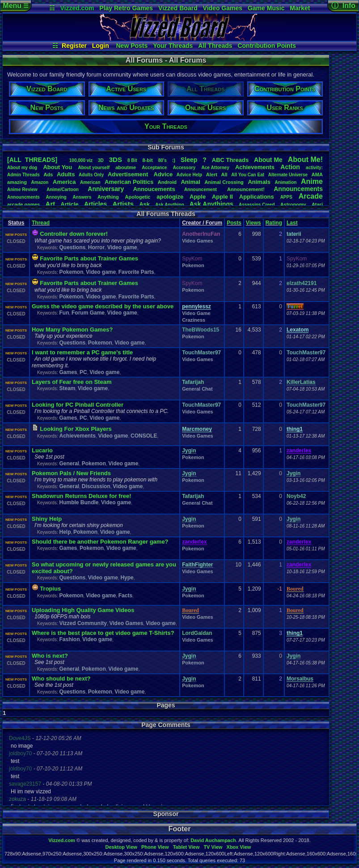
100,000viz (81, 160)
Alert (212, 174)
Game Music (266, 8)
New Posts (132, 46)
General (69, 464)
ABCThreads (230, 160)
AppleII (222, 197)
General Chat (197, 389)
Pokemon (71, 272)
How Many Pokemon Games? (72, 330)
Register (74, 46)
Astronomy (293, 204)
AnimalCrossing (224, 182)
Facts (125, 596)
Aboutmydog (22, 168)
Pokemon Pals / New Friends (71, 473)
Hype (127, 578)
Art (51, 204)
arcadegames (23, 204)
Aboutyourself (94, 168)
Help (65, 532)
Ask (144, 204)
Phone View (155, 847)
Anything (108, 197)
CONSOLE (144, 436)
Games (68, 372)
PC (83, 372)
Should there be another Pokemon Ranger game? (100, 542)
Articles (95, 204)
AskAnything (169, 205)
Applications (257, 197)
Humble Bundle (79, 502)
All (224, 174)
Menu (15, 6)
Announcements (298, 189)
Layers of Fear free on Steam (72, 382)
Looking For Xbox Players (76, 429)
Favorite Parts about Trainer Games (89, 258)
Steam (67, 388)
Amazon (40, 182)
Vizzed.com (77, 8)
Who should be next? (61, 679)
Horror (96, 247)
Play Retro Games (126, 8)
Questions (72, 247)
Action (290, 167)
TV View (213, 847)
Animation (286, 182)
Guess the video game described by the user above (103, 306)
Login (101, 46)
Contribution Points (267, 46)
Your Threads (173, 46)
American (90, 182)
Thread (41, 223)
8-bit (148, 160)
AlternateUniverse (288, 175)
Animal (190, 182)
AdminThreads (23, 175)
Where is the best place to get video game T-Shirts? (103, 633)
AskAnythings (211, 204)
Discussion (96, 486)
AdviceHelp (189, 175)
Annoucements (154, 189)
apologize (170, 197)
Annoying (56, 197)
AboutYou (57, 167)
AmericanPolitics (129, 182)
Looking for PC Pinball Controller (78, 405)
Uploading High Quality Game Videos (83, 610)
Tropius (50, 589)
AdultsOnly (91, 175)
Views (253, 223)
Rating (274, 223)
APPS (286, 197)
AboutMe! (305, 160)
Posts (234, 223)
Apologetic (138, 197)
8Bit (132, 160)
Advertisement (129, 174)
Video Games (223, 8)
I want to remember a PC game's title (82, 352)
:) (174, 160)
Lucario (42, 450)
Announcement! (246, 189)
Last (292, 223)
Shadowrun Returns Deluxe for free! (81, 496)
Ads (48, 174)
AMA (317, 174)
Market (300, 8)
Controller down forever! (74, 234)
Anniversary (106, 189)
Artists (123, 204)
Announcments (23, 197)
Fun (64, 313)
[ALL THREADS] (32, 160)
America (64, 182)
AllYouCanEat (248, 175)
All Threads (215, 46)
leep (189, 160)
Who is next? (50, 656)
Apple (198, 197)
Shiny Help (47, 519)
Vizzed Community (83, 623)
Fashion (69, 639)
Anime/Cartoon (63, 189)
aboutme (126, 167)
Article (69, 204)
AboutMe (268, 160)
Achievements (255, 167)
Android (167, 182)
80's (163, 160)
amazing (17, 182)
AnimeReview (22, 189)
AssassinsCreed (257, 205)
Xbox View (239, 847)
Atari (317, 204)
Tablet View (186, 847)
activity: (314, 168)
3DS (116, 160)
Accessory (184, 168)
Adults (66, 174)
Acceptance (154, 168)
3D (101, 160)
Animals (259, 182)
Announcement (201, 189)
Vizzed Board (178, 8)
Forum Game (88, 313)
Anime (312, 181)
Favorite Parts (136, 272)
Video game (122, 247)
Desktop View (121, 847)
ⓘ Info (343, 6)
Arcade (311, 196)
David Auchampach (213, 840)
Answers (82, 197)
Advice (163, 174)
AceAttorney (215, 168)
